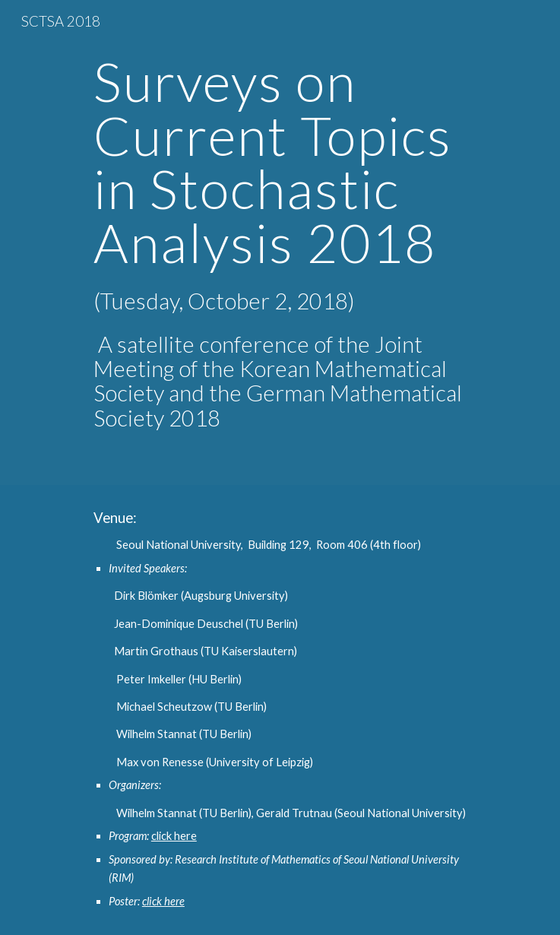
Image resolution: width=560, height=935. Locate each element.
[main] (280, 242)
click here (174, 836)
